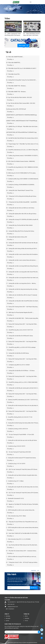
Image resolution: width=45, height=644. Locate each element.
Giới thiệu (7, 616)
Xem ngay (23, 46)
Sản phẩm (7, 618)
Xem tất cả (35, 571)
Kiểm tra (34, 588)
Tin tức (26, 621)
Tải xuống (10, 59)
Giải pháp (26, 618)
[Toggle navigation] (31, 2)
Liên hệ (7, 621)
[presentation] (40, 27)
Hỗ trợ (26, 616)
